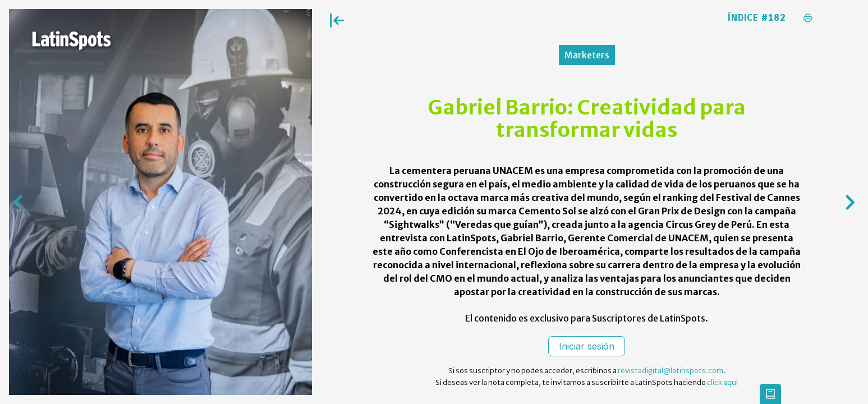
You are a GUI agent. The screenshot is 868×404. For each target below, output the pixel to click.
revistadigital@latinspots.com (670, 371)
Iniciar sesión (587, 346)
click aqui (722, 382)
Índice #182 (757, 18)
